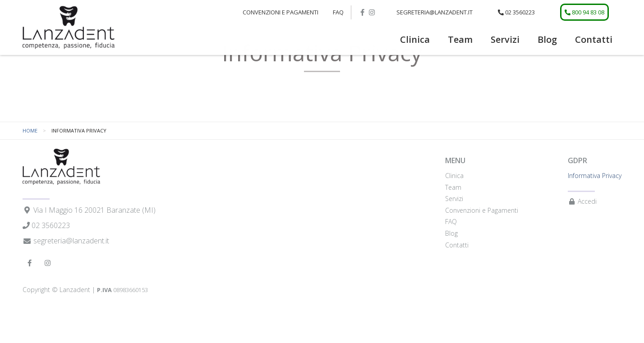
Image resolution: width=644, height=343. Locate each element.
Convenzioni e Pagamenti (281, 12)
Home (30, 158)
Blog (547, 39)
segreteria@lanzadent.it (435, 12)
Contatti (594, 39)
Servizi (505, 39)
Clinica (415, 39)
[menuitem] (415, 40)
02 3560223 (516, 12)
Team (460, 39)
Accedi (582, 230)
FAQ (338, 12)
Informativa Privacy (595, 204)
